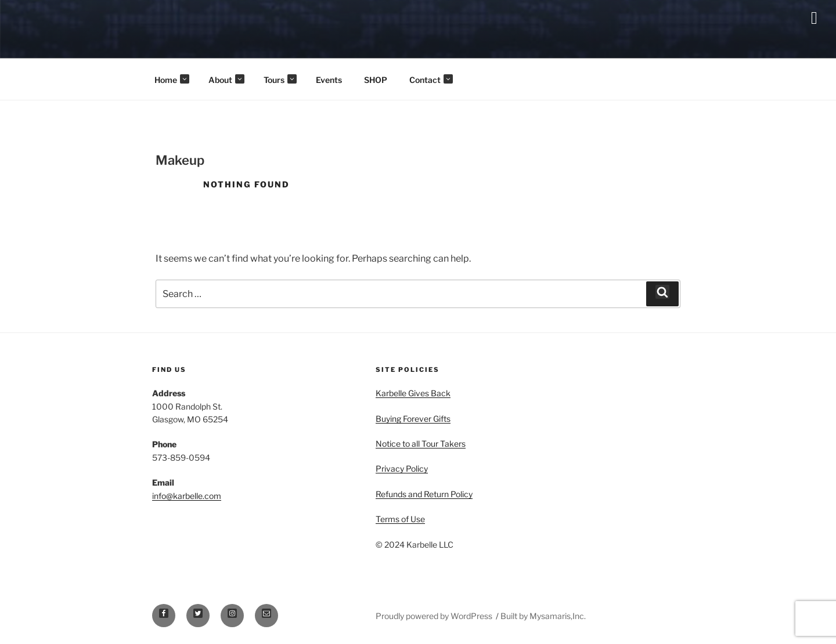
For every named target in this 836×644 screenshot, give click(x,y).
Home (172, 79)
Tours (280, 79)
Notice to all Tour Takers (421, 444)
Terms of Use (400, 519)
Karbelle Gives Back (413, 393)
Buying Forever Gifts (413, 419)
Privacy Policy (402, 468)
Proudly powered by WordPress (435, 616)
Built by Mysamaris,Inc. (543, 616)
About (226, 79)
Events (329, 80)
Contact (431, 79)
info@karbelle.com (187, 496)
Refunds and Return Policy (424, 494)
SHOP (376, 80)
